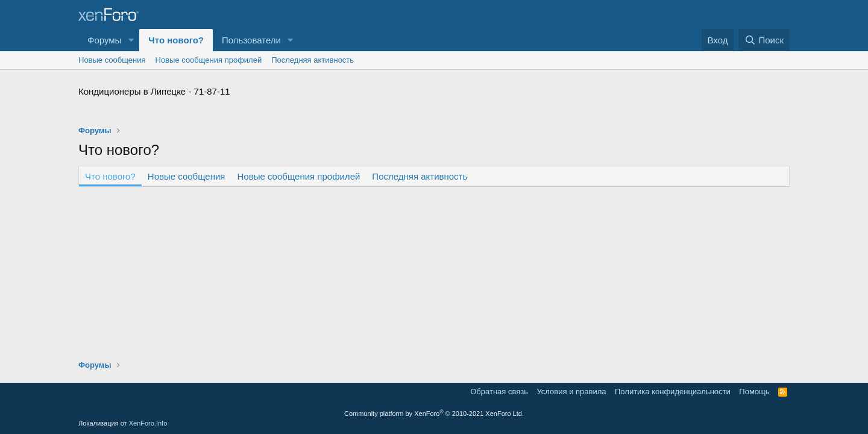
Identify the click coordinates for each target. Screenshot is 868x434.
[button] (131, 40)
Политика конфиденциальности (673, 392)
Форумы (104, 40)
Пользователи (251, 40)
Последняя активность (313, 60)
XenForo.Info (148, 423)
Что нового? (176, 40)
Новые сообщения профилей (209, 60)
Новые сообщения (112, 60)
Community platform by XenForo (434, 414)
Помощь (754, 392)
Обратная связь (499, 392)
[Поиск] (764, 40)
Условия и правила (571, 392)
